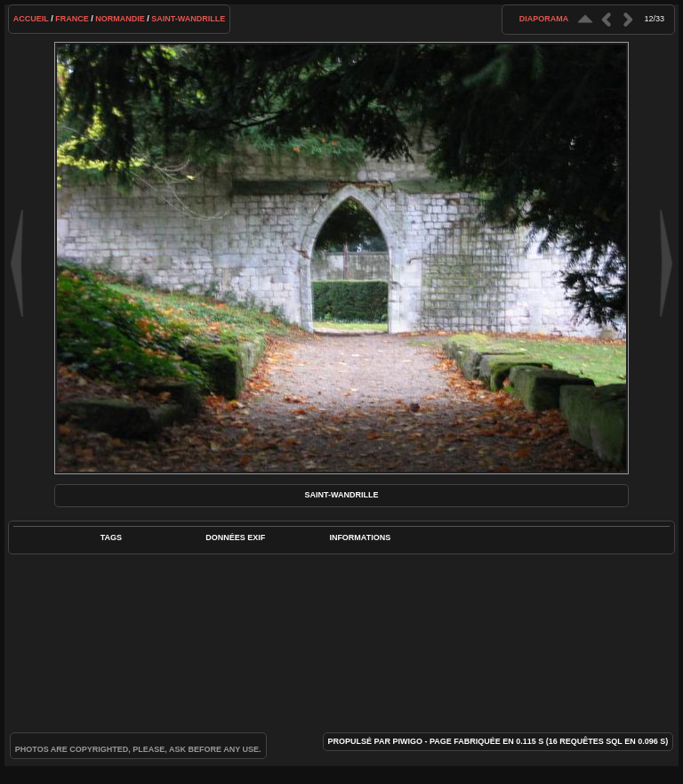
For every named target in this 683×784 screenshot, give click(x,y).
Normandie (120, 19)
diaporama (544, 19)
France (72, 19)
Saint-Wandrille (188, 19)
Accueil (31, 19)
